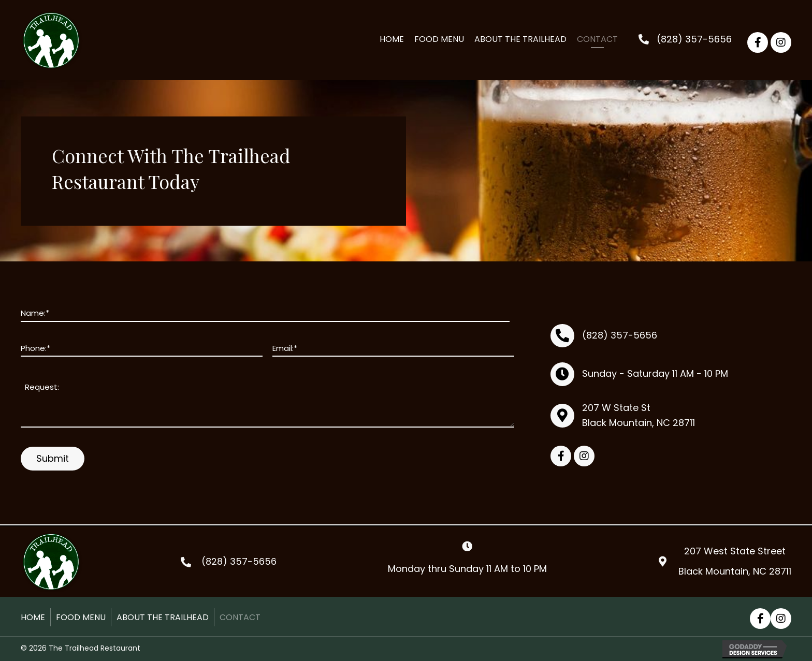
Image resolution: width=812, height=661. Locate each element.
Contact (240, 617)
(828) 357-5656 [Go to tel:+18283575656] (239, 561)
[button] (758, 42)
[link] (392, 40)
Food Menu (81, 617)
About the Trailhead (163, 617)
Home (33, 617)
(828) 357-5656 (694, 39)
